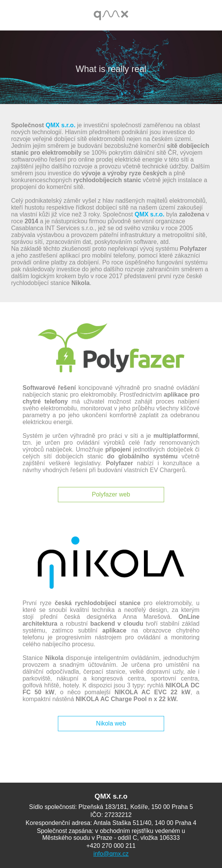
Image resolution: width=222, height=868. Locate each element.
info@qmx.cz (111, 854)
